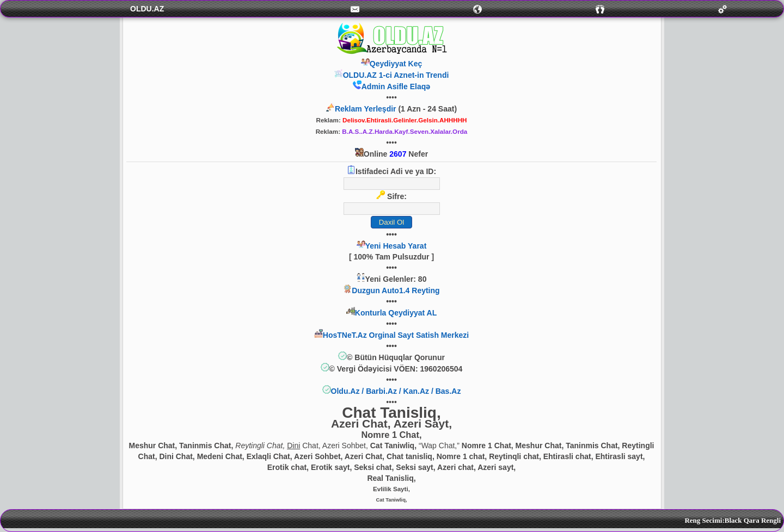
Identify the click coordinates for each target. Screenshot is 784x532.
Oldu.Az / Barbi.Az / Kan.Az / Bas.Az (396, 391)
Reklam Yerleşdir (366, 109)
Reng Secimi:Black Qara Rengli (733, 520)
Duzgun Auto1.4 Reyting (396, 290)
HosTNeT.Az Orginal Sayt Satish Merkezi (396, 335)
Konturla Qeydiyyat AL (396, 313)
